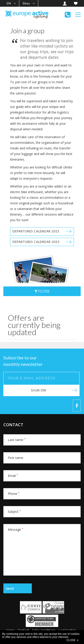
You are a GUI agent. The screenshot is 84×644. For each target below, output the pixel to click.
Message (16, 529)
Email (13, 476)
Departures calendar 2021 (36, 231)
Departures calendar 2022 (36, 242)
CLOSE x (72, 640)
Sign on (39, 390)
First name (16, 458)
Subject (14, 512)
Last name (17, 440)
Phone (14, 494)
